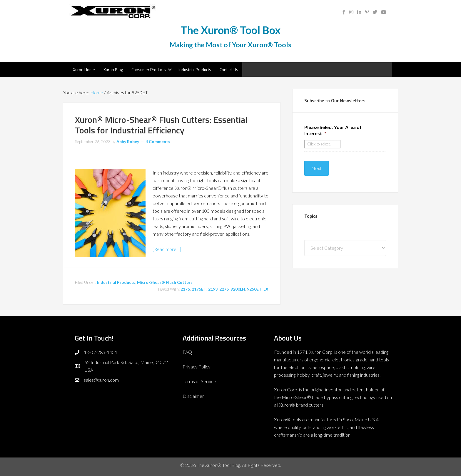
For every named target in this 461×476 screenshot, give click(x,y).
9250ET (254, 289)
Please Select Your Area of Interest (333, 130)
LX (266, 289)
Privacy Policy (197, 367)
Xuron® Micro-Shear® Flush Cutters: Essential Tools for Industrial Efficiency (161, 125)
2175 (185, 289)
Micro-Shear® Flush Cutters (165, 282)
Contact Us (229, 69)
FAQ (187, 352)
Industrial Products (195, 69)
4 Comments (158, 141)
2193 (213, 289)
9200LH (238, 289)
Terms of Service (199, 381)
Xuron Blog (113, 69)
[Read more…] (167, 249)
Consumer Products (149, 69)
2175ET (199, 289)
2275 (224, 289)
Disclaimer (193, 396)
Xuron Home (84, 69)
